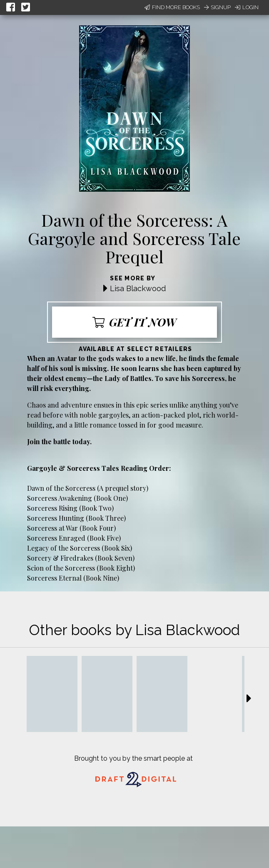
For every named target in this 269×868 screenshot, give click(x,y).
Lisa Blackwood (138, 288)
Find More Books (172, 7)
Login (247, 7)
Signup (217, 7)
